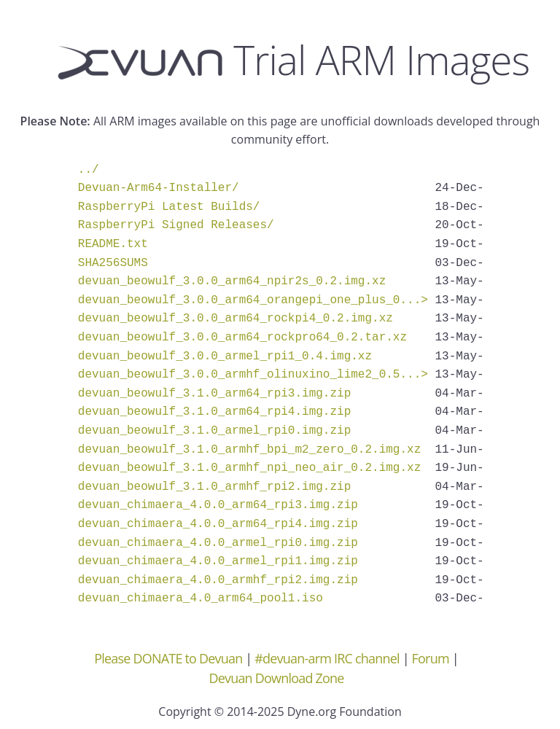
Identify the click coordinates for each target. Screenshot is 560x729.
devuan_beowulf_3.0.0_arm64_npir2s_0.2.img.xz (232, 281)
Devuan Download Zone (276, 678)
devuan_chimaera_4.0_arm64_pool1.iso (201, 599)
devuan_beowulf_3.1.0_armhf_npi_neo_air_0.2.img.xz (249, 468)
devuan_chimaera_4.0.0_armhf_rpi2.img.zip (218, 580)
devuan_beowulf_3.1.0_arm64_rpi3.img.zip (214, 394)
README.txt (113, 244)
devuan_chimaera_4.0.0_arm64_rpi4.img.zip (218, 524)
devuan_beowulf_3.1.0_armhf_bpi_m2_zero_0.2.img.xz (249, 450)
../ (89, 170)
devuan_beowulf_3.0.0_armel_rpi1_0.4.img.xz (225, 356)
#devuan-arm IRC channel (327, 658)
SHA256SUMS (113, 263)
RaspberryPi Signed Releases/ (176, 225)
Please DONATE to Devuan (168, 658)
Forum (431, 658)
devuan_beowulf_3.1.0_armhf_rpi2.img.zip (214, 487)
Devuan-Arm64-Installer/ (159, 188)
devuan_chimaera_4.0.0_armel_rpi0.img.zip (218, 543)
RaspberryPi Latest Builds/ (169, 207)
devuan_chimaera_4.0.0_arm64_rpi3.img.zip (218, 505)
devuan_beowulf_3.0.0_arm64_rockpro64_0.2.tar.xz (242, 338)
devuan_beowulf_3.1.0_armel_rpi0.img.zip (214, 431)
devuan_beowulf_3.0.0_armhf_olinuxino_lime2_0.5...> (253, 375)
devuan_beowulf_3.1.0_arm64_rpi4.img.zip (214, 412)
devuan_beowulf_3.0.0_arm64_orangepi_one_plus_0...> (253, 300)
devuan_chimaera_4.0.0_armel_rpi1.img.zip (218, 561)
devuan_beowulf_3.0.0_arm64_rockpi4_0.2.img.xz (236, 319)
